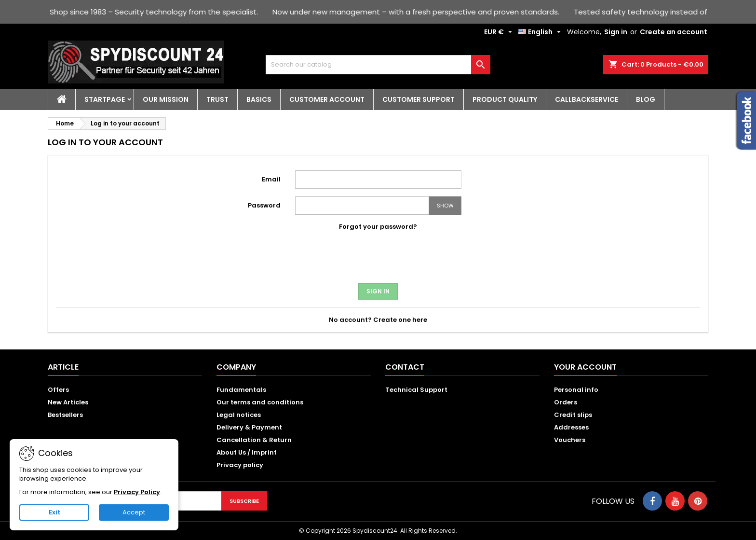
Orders (566, 402)
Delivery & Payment (249, 427)
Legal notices (239, 415)
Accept (134, 512)
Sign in (616, 32)
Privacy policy (240, 465)
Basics (259, 99)
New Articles (68, 402)
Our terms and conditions (260, 402)
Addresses (571, 427)
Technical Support (416, 390)
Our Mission (166, 99)
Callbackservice (587, 99)
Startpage (105, 99)
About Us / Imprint (247, 452)
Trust (217, 99)
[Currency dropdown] (499, 32)
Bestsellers (65, 415)
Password (264, 205)
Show (445, 206)
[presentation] (378, 260)
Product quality (505, 99)
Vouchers (570, 440)
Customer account (327, 99)
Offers (58, 390)
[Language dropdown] (541, 32)
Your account (585, 367)
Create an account (674, 32)
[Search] (378, 65)
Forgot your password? (378, 227)
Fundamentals (241, 390)
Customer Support (418, 99)
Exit (54, 512)
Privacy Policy (137, 492)
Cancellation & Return (254, 440)
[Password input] (362, 206)
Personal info (576, 390)
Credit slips (573, 415)
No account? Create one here (378, 320)
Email (271, 179)
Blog (646, 99)
